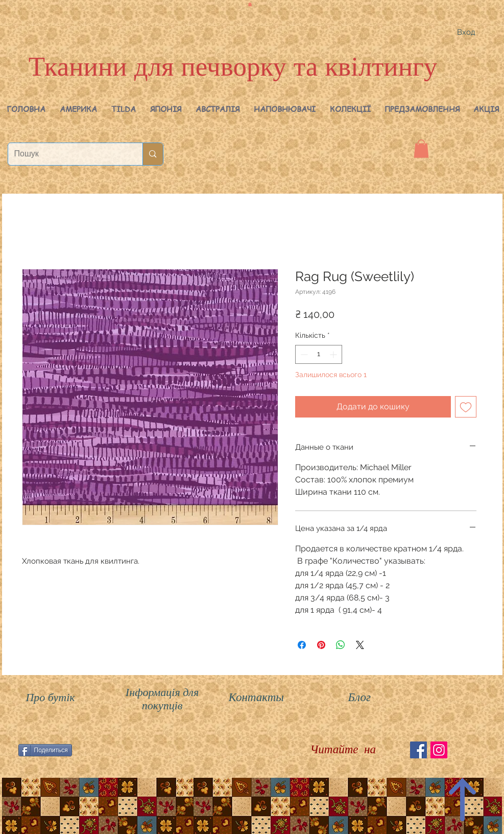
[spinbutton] (319, 354)
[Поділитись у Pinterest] (321, 645)
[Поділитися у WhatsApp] (341, 645)
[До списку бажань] (466, 407)
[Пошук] (68, 154)
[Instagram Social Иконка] (439, 750)
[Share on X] (360, 645)
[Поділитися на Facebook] (302, 645)
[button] (78, 109)
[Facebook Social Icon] (418, 750)
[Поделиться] (45, 750)
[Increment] (334, 354)
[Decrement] (303, 354)
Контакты (256, 697)
